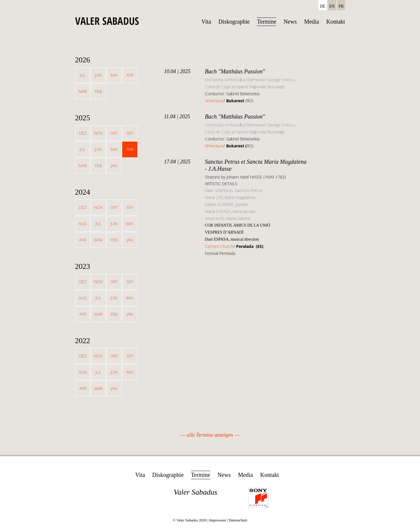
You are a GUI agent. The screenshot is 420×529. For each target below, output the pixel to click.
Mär (83, 91)
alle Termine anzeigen (210, 435)
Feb (98, 91)
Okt (114, 133)
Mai (114, 75)
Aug (83, 224)
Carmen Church (219, 246)
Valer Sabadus (196, 492)
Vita (206, 22)
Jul (83, 75)
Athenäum (214, 101)
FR (341, 6)
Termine (267, 22)
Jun (98, 75)
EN (332, 6)
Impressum (218, 520)
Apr (130, 75)
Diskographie (234, 22)
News (290, 22)
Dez (83, 133)
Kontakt (336, 22)
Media (312, 22)
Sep (130, 133)
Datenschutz (238, 520)
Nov (98, 133)
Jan (114, 166)
